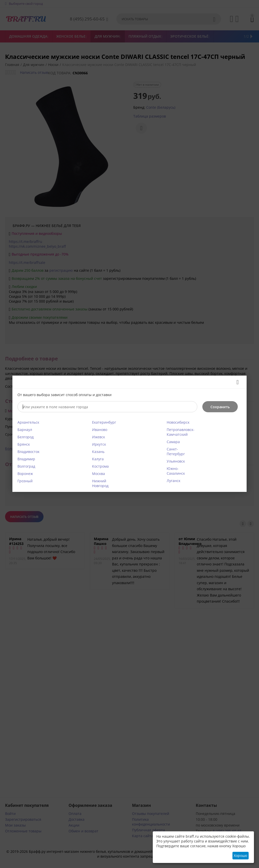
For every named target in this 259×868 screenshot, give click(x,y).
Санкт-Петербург (176, 451)
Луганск (174, 481)
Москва (99, 474)
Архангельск (28, 422)
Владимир (26, 459)
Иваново (100, 430)
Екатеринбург (104, 422)
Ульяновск (176, 461)
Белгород (26, 437)
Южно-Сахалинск (176, 471)
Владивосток (28, 452)
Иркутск (99, 444)
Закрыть (236, 382)
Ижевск (99, 437)
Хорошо (240, 855)
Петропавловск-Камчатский (181, 432)
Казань (98, 452)
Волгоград (26, 466)
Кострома (100, 466)
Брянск (24, 444)
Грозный (25, 481)
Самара (173, 442)
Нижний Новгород (100, 483)
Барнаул (25, 430)
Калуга (98, 459)
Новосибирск (178, 422)
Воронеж (25, 474)
